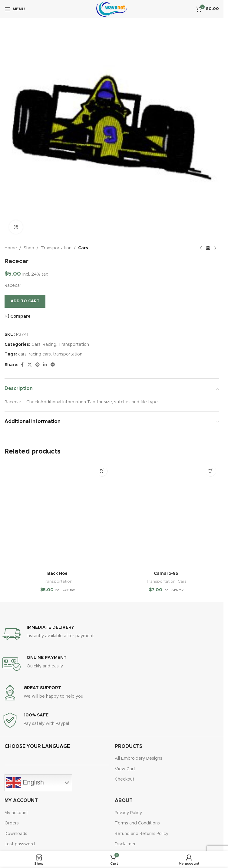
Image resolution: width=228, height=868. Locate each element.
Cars (83, 248)
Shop (29, 248)
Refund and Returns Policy (142, 834)
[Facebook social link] (22, 365)
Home (11, 248)
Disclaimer (125, 844)
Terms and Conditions (137, 823)
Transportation (56, 248)
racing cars (40, 354)
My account (16, 813)
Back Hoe (57, 574)
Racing (50, 345)
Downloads (16, 834)
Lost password (20, 844)
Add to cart (25, 301)
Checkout (125, 779)
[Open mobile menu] (15, 9)
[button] (102, 471)
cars (22, 354)
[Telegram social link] (53, 365)
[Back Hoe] (57, 515)
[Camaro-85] (166, 515)
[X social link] (30, 365)
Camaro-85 (166, 574)
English (25, 783)
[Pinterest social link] (38, 365)
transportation (68, 354)
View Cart (125, 769)
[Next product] (215, 248)
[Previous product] (201, 248)
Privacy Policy (128, 813)
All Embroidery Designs (139, 758)
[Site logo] (112, 9)
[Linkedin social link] (45, 365)
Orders (12, 823)
